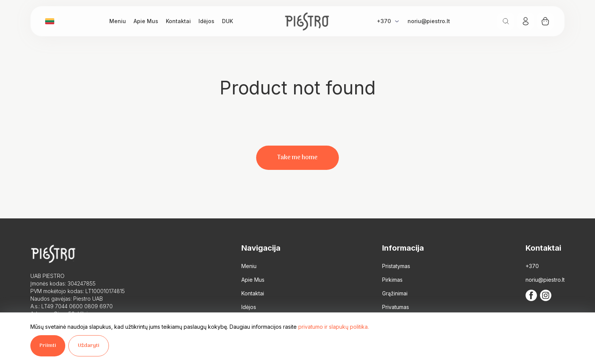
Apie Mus (146, 21)
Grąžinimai (395, 293)
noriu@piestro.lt (429, 21)
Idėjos (206, 21)
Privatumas (396, 307)
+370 (384, 21)
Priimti (48, 346)
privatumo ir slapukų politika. (334, 327)
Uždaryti (89, 346)
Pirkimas (392, 280)
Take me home (297, 158)
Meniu (118, 21)
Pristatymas (396, 266)
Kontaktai (178, 21)
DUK (227, 21)
